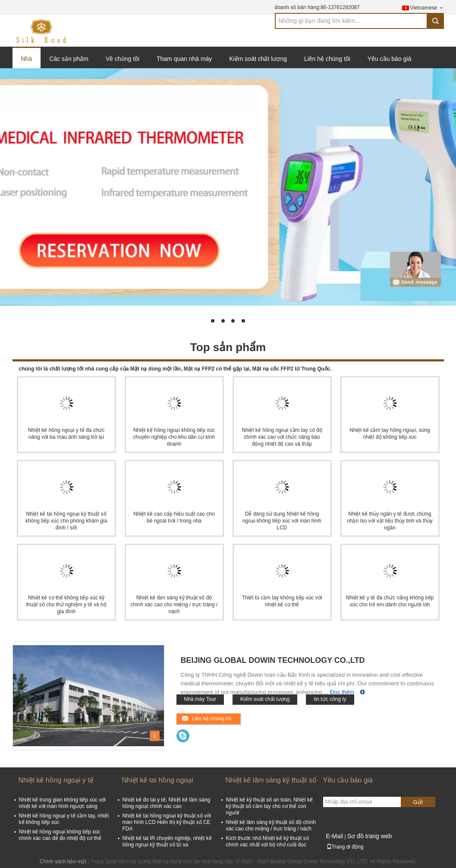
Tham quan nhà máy (184, 59)
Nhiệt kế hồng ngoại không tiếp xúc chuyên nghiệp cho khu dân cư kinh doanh (174, 437)
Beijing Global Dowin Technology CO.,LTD (273, 660)
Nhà (27, 59)
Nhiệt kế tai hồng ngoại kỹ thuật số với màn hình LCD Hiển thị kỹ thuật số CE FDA (167, 822)
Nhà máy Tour (200, 699)
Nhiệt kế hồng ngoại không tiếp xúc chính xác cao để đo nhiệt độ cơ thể (60, 835)
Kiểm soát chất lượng (258, 59)
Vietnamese (427, 8)
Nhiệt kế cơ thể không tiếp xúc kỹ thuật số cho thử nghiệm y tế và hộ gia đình (66, 605)
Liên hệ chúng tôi (327, 59)
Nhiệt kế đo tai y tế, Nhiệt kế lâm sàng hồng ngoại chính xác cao (167, 803)
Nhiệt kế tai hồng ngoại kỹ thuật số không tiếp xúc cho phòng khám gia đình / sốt (66, 521)
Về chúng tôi (123, 59)
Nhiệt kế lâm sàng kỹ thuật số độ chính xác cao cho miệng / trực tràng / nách (174, 605)
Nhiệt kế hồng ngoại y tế (56, 780)
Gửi (418, 802)
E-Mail (335, 836)
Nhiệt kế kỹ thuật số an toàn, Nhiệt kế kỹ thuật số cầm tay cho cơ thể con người (269, 806)
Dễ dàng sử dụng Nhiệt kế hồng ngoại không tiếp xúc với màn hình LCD (282, 521)
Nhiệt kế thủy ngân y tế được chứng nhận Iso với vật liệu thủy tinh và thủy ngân (390, 521)
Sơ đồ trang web (370, 836)
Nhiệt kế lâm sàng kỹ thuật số (271, 780)
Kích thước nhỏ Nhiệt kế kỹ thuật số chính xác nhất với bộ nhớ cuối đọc (267, 841)
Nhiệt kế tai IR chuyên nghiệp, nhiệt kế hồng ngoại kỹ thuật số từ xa (167, 841)
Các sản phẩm (69, 59)
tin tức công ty (330, 699)
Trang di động (345, 847)
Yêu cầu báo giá (389, 59)
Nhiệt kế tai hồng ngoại (158, 780)
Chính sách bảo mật (63, 862)
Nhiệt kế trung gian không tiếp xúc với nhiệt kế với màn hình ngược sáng (62, 803)
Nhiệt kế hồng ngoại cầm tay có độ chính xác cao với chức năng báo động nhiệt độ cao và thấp (282, 437)
